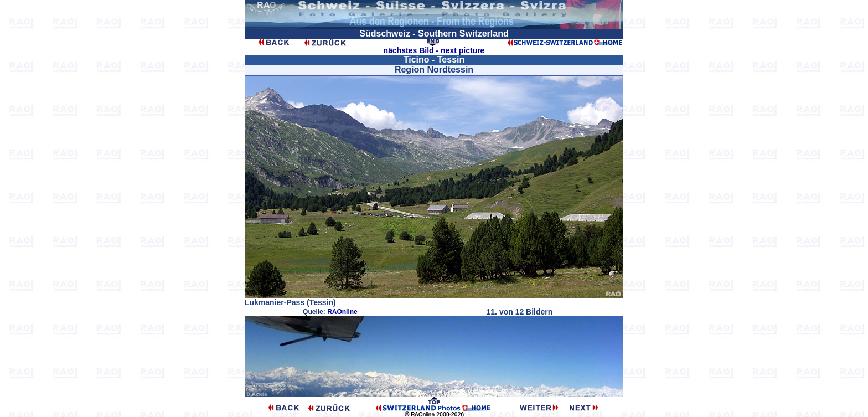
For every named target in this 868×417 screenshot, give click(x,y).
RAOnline (342, 312)
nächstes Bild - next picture (434, 50)
